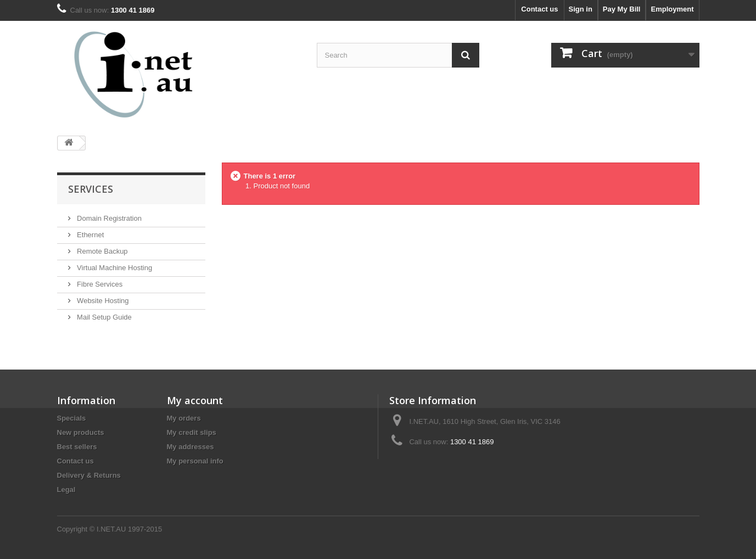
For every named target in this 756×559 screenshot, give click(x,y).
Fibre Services (99, 284)
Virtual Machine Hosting (114, 268)
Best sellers (77, 447)
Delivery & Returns (89, 475)
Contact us (539, 9)
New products (81, 432)
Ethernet (90, 235)
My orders (184, 418)
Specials (72, 418)
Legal (66, 490)
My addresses (191, 447)
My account (195, 400)
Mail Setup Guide (103, 317)
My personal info (195, 461)
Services (91, 189)
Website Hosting (102, 301)
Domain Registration (108, 218)
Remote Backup (102, 251)
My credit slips (192, 432)
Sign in (581, 9)
